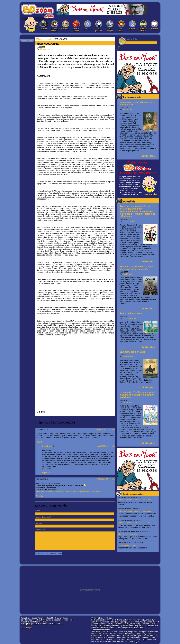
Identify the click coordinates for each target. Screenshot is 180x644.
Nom (37, 511)
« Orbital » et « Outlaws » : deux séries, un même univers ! (136, 268)
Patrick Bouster (128, 357)
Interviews (154, 25)
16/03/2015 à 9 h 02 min (106, 446)
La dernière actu (132, 97)
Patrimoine (65, 25)
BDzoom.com (45, 49)
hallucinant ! (131, 313)
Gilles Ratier (127, 110)
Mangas (132, 25)
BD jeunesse (99, 26)
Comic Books (121, 26)
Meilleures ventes (76, 26)
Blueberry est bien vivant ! (134, 352)
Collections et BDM (143, 26)
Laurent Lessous (129, 221)
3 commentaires (27, 40)
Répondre (40, 442)
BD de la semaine (54, 26)
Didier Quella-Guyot (130, 318)
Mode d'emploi (27, 628)
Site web (38, 523)
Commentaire (40, 530)
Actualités (43, 25)
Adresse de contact (42, 517)
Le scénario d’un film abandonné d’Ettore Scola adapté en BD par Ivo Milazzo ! (137, 395)
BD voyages (110, 26)
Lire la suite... (148, 156)
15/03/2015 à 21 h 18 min (105, 429)
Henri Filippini (128, 274)
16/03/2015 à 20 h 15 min (105, 479)
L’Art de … (88, 25)
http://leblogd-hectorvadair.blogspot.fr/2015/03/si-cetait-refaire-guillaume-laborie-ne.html (69, 492)
